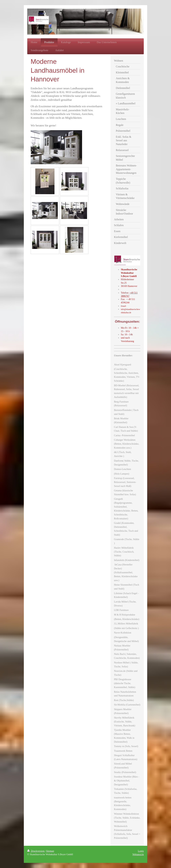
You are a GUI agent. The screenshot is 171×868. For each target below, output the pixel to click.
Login (141, 851)
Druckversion (36, 851)
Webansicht (138, 854)
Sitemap (50, 851)
